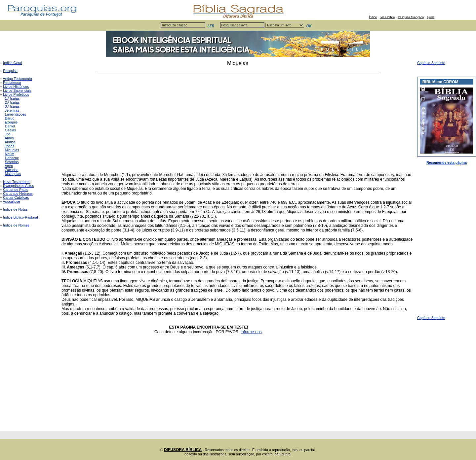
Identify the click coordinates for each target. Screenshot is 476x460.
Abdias (10, 142)
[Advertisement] (238, 122)
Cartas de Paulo (16, 190)
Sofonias (12, 162)
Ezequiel (12, 122)
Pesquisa (10, 71)
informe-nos (251, 332)
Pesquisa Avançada (411, 17)
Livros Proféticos (16, 94)
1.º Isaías (12, 98)
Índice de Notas (15, 209)
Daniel (10, 126)
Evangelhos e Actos (19, 186)
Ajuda (431, 17)
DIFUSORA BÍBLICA (183, 450)
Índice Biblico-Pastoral (20, 217)
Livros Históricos (16, 87)
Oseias (10, 130)
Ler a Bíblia (387, 17)
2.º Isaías (12, 102)
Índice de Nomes (16, 225)
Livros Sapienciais (17, 90)
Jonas (10, 146)
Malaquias (13, 174)
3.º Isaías (12, 106)
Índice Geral (12, 63)
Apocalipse (12, 201)
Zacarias (12, 170)
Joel (8, 134)
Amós (9, 138)
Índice (373, 17)
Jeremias (12, 110)
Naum (10, 154)
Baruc (10, 118)
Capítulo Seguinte (431, 63)
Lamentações (16, 114)
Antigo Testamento (18, 79)
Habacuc (12, 158)
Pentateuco (12, 83)
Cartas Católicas (16, 197)
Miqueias (12, 150)
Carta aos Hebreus (18, 194)
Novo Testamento (17, 182)
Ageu (9, 166)
